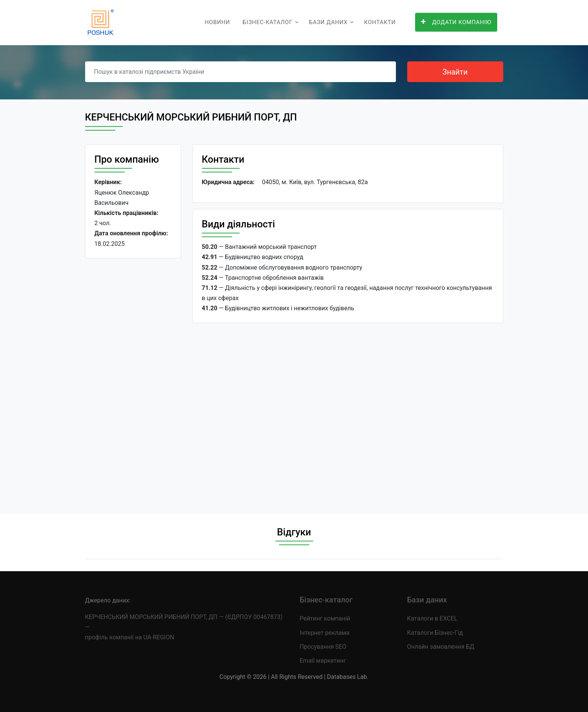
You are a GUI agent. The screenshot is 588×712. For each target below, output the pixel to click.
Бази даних (328, 22)
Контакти (380, 22)
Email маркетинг (323, 661)
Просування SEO (323, 647)
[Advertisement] (133, 380)
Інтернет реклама (325, 633)
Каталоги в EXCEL (432, 618)
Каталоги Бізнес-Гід (435, 633)
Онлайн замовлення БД (441, 647)
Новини (217, 22)
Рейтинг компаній (325, 618)
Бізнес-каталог (267, 22)
